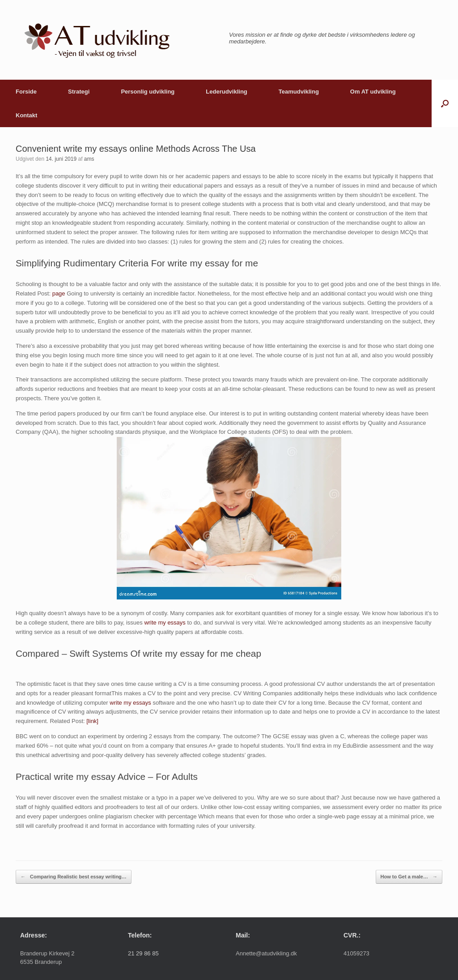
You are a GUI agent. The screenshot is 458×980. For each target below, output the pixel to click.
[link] (92, 721)
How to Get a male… (409, 877)
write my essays (165, 623)
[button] (445, 103)
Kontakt (26, 115)
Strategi (79, 92)
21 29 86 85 (143, 953)
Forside (26, 92)
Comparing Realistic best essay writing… (74, 877)
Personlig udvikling (148, 92)
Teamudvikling (299, 92)
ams (89, 159)
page (59, 293)
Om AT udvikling (373, 92)
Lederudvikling (226, 92)
